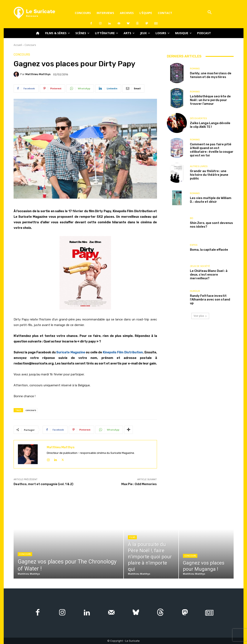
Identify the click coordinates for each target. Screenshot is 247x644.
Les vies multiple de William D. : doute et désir (211, 200)
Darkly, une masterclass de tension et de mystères (211, 75)
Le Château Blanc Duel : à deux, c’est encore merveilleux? (209, 275)
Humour (195, 291)
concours (31, 410)
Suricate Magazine (71, 352)
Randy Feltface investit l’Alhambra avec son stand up (210, 299)
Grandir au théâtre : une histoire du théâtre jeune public (209, 175)
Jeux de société (200, 266)
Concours (30, 45)
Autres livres (199, 166)
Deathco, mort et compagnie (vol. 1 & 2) (43, 484)
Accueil (18, 45)
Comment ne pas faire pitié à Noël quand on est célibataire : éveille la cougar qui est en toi (212, 150)
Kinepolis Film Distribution (123, 352)
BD (192, 218)
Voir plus (200, 316)
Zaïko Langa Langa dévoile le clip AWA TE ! (210, 125)
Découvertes (198, 118)
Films (132, 537)
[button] (210, 13)
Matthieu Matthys (38, 74)
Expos (194, 245)
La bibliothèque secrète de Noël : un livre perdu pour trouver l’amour (210, 100)
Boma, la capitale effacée (209, 250)
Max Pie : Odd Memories (139, 484)
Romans (195, 69)
